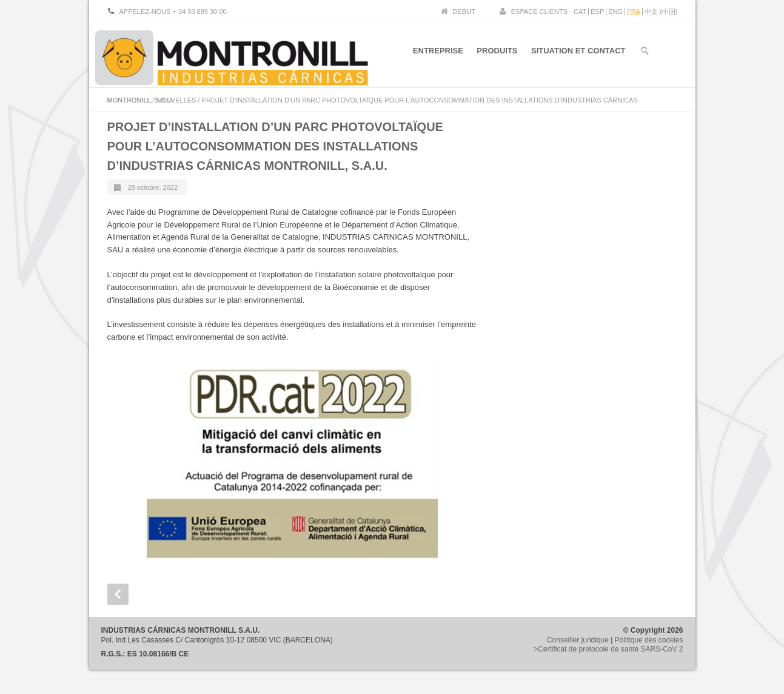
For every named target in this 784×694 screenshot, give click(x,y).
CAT (580, 12)
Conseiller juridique (578, 640)
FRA (634, 12)
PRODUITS (496, 54)
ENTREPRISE (435, 54)
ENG (615, 12)
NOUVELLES (176, 100)
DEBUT (464, 12)
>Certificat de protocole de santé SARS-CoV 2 (608, 649)
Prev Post (118, 594)
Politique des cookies (649, 640)
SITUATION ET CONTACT (578, 54)
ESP (597, 12)
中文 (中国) (661, 12)
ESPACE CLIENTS (539, 12)
